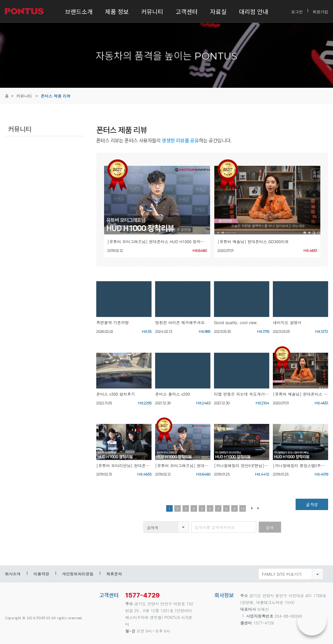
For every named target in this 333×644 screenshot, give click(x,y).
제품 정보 (117, 11)
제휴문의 (114, 574)
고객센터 (187, 11)
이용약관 (41, 574)
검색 (270, 527)
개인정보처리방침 (78, 574)
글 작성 (312, 504)
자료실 (218, 11)
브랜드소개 (79, 11)
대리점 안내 (254, 11)
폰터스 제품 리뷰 (56, 96)
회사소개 (13, 574)
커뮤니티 (152, 11)
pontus (28, 598)
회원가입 (320, 11)
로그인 (297, 11)
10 (243, 509)
